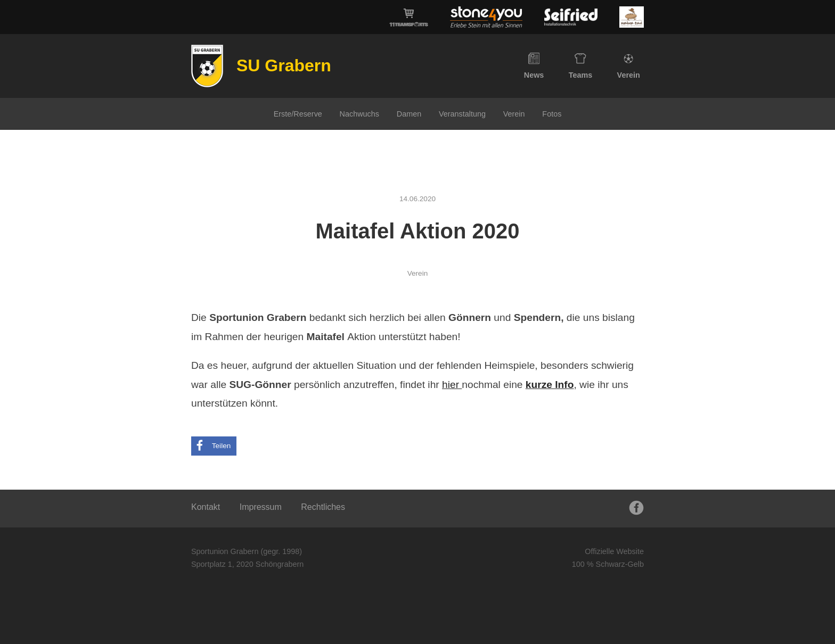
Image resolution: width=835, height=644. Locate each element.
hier (452, 385)
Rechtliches (323, 507)
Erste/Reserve (298, 114)
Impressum (261, 507)
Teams (581, 66)
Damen (409, 114)
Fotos (552, 114)
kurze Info (550, 385)
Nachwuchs (359, 114)
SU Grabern (284, 65)
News (534, 66)
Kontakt (206, 507)
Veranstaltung (462, 114)
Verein (629, 66)
